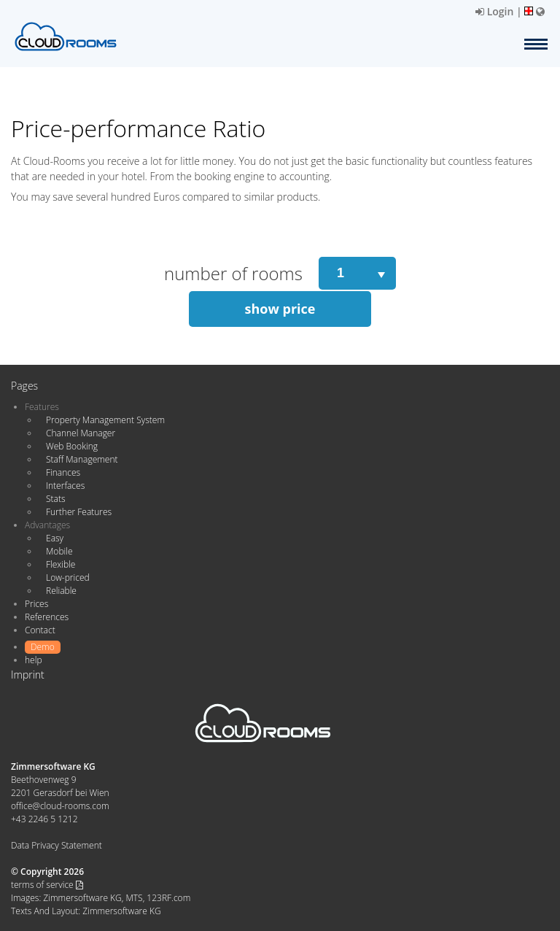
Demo (43, 647)
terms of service (47, 885)
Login (494, 11)
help (34, 660)
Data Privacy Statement (57, 845)
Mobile (59, 551)
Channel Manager (81, 433)
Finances (63, 472)
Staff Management (82, 459)
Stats (56, 499)
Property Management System (105, 420)
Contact (40, 630)
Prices (36, 604)
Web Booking (72, 446)
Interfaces (65, 486)
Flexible (61, 564)
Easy (55, 538)
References (47, 617)
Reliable (61, 591)
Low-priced (68, 577)
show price (280, 309)
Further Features (79, 512)
